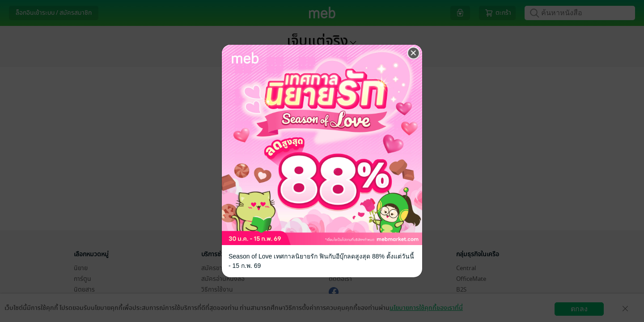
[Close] (414, 53)
